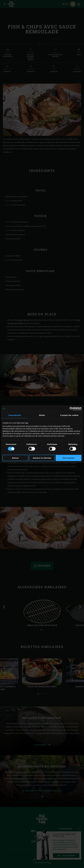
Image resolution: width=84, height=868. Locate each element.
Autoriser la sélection (42, 458)
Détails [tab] (42, 415)
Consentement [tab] (15, 415)
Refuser (15, 458)
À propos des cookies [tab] (69, 415)
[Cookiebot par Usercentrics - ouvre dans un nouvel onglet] (71, 409)
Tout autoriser (69, 458)
